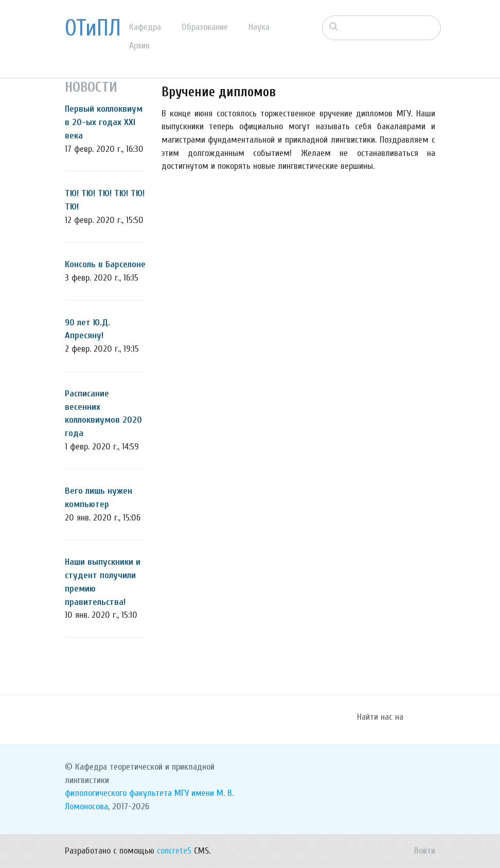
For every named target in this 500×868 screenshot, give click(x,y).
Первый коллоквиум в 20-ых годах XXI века (104, 122)
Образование (205, 27)
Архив (139, 46)
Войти (425, 851)
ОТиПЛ (93, 28)
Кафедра (145, 27)
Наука (259, 27)
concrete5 (174, 851)
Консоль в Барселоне (105, 264)
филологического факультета (118, 793)
